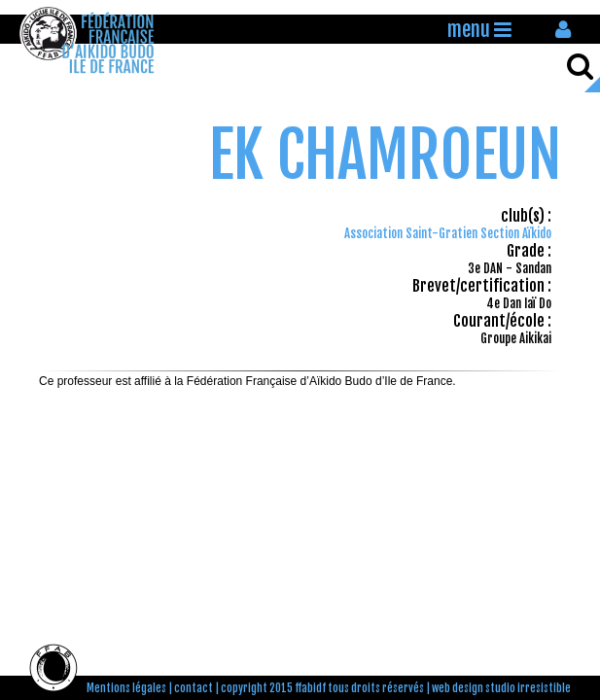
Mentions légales (126, 688)
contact (194, 688)
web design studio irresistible (501, 688)
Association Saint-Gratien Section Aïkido (448, 233)
